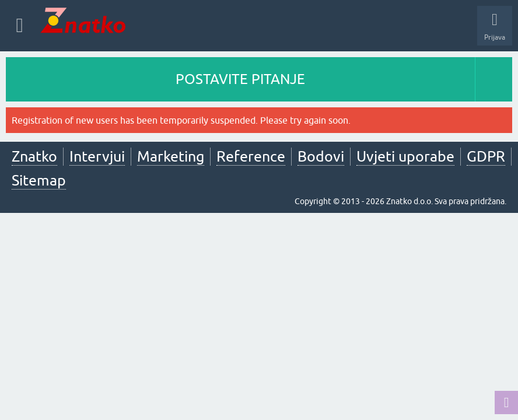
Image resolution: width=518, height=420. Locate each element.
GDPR (486, 156)
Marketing (171, 156)
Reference (251, 156)
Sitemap (39, 180)
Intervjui (97, 156)
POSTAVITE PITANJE (240, 79)
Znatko (34, 156)
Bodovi (321, 156)
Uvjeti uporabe (405, 156)
